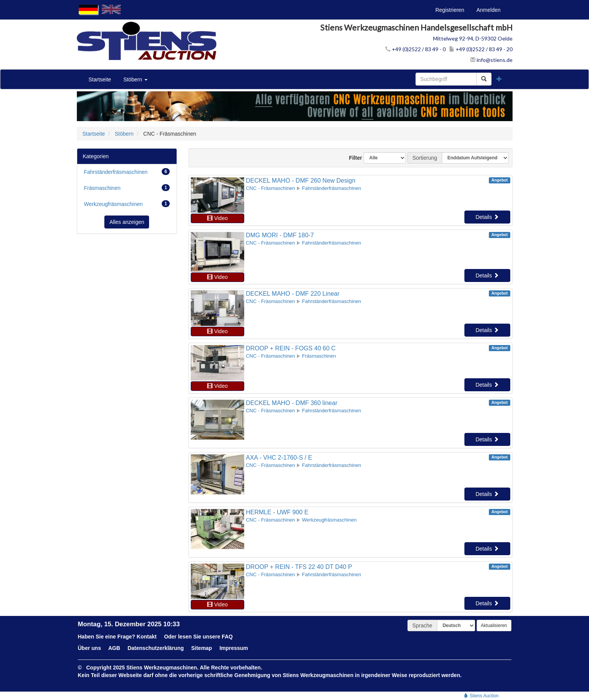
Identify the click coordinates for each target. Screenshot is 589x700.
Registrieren (450, 10)
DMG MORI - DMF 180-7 (280, 235)
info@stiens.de (491, 60)
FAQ (227, 637)
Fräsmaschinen (127, 188)
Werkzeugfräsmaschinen (127, 204)
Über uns (90, 648)
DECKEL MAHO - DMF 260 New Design (301, 181)
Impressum (234, 648)
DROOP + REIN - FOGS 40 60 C (291, 348)
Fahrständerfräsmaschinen (127, 172)
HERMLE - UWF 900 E (277, 512)
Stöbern (135, 79)
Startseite (100, 79)
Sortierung (425, 158)
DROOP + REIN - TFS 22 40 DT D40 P (299, 567)
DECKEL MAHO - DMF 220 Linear (293, 294)
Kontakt (147, 637)
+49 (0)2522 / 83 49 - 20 (481, 49)
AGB (114, 648)
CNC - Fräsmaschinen (270, 188)
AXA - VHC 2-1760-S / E (279, 458)
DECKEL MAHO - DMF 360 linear (291, 403)
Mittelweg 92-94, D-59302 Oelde (473, 38)
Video (217, 218)
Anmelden (488, 10)
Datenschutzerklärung (156, 648)
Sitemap (201, 648)
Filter (352, 158)
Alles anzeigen (127, 222)
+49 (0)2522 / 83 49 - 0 (415, 49)
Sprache (422, 625)
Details (487, 217)
